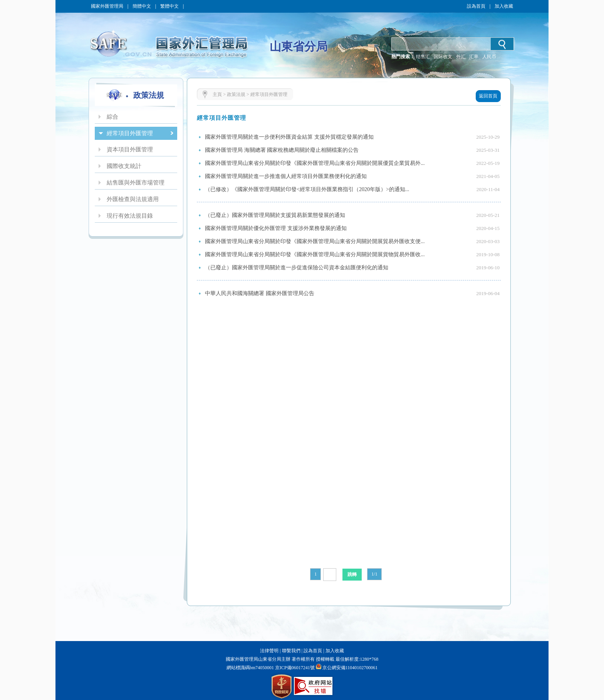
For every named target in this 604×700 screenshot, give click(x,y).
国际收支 (443, 57)
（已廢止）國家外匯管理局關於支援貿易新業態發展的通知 (275, 215)
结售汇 (423, 57)
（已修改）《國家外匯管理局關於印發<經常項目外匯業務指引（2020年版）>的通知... (307, 189)
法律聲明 (269, 651)
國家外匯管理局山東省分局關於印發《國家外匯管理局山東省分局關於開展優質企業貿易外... (315, 163)
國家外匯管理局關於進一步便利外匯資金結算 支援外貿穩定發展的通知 (289, 137)
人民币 (489, 57)
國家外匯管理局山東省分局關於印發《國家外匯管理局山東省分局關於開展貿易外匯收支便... (315, 241)
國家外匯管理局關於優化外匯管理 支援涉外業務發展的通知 (276, 228)
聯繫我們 (291, 651)
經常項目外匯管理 (269, 94)
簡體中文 (142, 6)
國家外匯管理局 (107, 6)
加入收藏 (504, 6)
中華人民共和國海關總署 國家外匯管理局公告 (260, 293)
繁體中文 (169, 6)
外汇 (461, 57)
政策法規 (236, 94)
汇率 (474, 57)
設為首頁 (476, 6)
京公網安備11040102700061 (350, 668)
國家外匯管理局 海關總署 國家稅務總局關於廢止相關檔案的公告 (282, 150)
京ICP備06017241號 (294, 668)
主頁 (217, 94)
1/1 (374, 574)
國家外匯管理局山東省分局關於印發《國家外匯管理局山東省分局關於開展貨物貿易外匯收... (315, 254)
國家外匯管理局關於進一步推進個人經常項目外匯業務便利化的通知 (286, 176)
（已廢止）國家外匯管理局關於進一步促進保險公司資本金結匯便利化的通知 (297, 268)
